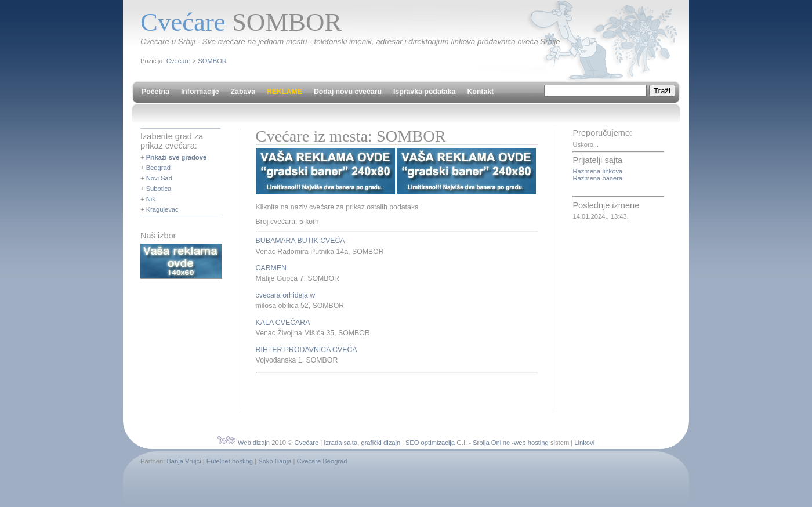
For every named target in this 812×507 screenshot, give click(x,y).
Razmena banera (597, 178)
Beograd (158, 168)
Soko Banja (275, 461)
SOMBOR (212, 61)
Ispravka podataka (424, 92)
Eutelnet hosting (230, 461)
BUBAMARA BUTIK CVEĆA (300, 241)
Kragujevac (162, 209)
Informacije (200, 92)
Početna (155, 92)
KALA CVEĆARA (283, 323)
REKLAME (284, 92)
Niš (151, 199)
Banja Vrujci (184, 461)
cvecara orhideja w (286, 295)
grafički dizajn (380, 443)
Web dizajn (254, 443)
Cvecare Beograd (322, 461)
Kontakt (480, 92)
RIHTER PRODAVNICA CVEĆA (307, 350)
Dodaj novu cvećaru (348, 92)
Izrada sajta (340, 443)
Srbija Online (491, 443)
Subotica (159, 189)
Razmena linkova (597, 171)
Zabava (243, 92)
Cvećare (179, 61)
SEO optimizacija (430, 443)
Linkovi (584, 443)
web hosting (531, 443)
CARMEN (271, 268)
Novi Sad (159, 178)
